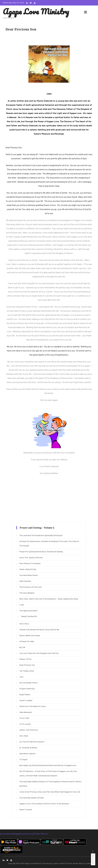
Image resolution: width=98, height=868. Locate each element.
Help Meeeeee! (26, 712)
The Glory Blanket (27, 593)
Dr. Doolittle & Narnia (28, 748)
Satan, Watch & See (28, 569)
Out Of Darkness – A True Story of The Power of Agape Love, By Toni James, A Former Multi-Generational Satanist (48, 774)
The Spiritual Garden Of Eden (32, 798)
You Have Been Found (28, 575)
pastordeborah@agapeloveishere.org (17, 834)
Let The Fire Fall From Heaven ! (32, 742)
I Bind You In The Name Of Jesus (33, 706)
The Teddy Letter (27, 671)
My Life (22, 647)
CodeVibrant (90, 864)
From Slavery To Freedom (30, 564)
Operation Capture (27, 754)
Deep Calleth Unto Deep (30, 636)
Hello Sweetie (25, 581)
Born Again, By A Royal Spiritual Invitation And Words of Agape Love (48, 766)
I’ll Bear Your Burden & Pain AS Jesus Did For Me (39, 630)
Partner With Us (41, 834)
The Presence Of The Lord (30, 587)
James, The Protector (29, 730)
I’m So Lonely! (25, 724)
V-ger (22, 605)
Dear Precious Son (27, 665)
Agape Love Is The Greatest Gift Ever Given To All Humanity (44, 804)
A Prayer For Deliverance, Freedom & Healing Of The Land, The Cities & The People (49, 544)
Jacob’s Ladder (26, 701)
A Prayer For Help (27, 642)
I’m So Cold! (24, 718)
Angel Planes (25, 695)
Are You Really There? (29, 683)
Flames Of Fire (25, 659)
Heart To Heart (26, 810)
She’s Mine (24, 736)
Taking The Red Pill (29, 617)
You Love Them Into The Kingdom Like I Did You (39, 653)
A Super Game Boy (27, 689)
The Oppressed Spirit (28, 611)
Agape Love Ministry (36, 11)
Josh (21, 677)
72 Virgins (23, 760)
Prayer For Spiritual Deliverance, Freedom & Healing (41, 552)
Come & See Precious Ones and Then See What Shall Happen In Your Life (50, 792)
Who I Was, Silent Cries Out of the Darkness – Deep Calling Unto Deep (49, 599)
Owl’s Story (24, 624)
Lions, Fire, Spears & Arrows (31, 558)
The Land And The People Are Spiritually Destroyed (41, 536)
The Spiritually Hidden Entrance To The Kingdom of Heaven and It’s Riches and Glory (50, 784)
